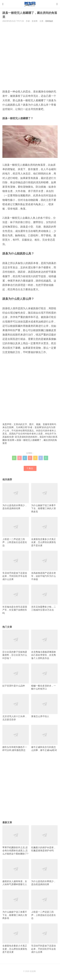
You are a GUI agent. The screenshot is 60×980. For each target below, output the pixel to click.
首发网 (11, 440)
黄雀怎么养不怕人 (44, 706)
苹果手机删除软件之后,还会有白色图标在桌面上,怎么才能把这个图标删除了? (16, 840)
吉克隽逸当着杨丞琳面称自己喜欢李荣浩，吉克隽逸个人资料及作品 (44, 645)
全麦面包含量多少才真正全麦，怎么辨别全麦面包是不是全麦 (44, 532)
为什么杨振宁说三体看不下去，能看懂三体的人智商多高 (44, 498)
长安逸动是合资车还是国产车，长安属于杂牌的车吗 (16, 599)
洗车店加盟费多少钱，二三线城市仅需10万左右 (44, 598)
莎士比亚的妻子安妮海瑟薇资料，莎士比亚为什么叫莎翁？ (16, 645)
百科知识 (49, 21)
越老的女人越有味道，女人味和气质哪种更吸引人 (16, 872)
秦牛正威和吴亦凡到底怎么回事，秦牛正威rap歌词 (44, 738)
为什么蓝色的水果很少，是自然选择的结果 (16, 496)
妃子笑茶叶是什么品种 (16, 675)
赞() (30, 468)
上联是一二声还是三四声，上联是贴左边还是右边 (16, 532)
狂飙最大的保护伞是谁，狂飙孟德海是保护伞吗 (44, 838)
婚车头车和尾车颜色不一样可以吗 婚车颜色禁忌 (16, 738)
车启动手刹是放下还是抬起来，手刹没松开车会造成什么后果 (16, 566)
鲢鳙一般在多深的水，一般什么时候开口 (44, 677)
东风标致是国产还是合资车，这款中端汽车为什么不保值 (44, 566)
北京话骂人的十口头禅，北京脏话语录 (16, 707)
